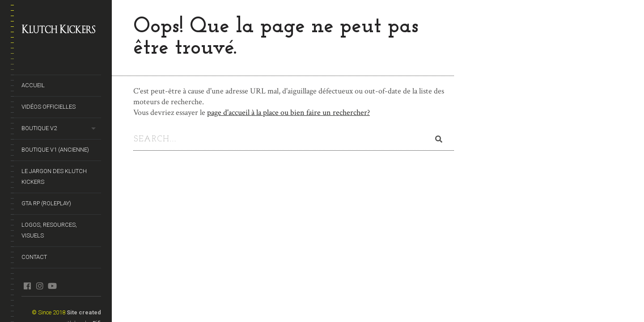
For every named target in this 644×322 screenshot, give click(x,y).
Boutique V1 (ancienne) (55, 150)
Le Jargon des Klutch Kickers (54, 176)
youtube (52, 286)
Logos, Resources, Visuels (49, 230)
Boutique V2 (39, 128)
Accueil (33, 85)
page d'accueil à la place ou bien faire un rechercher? (288, 112)
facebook (27, 286)
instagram (40, 286)
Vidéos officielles (49, 107)
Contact (34, 257)
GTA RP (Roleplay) (46, 203)
